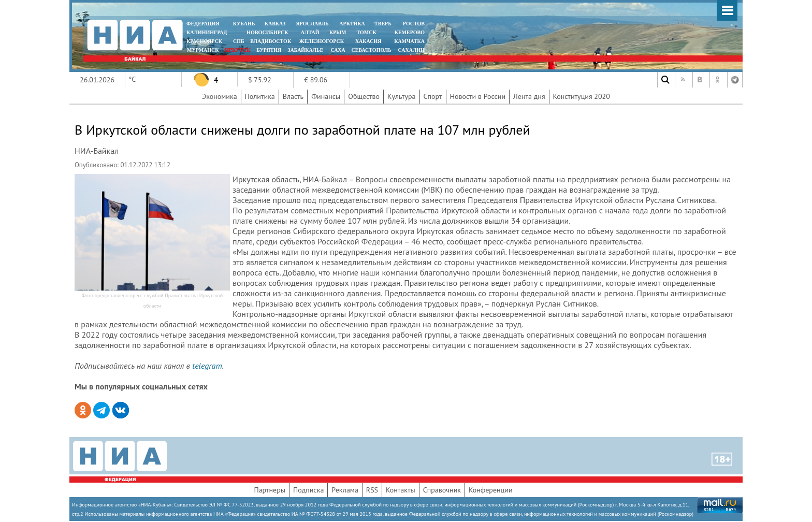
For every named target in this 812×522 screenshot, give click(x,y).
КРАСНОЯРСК (204, 41)
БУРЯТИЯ (269, 50)
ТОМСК (368, 32)
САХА (338, 50)
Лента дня (529, 96)
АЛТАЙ (310, 32)
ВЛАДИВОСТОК (271, 41)
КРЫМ (338, 32)
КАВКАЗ (275, 24)
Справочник (442, 490)
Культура (402, 96)
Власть (293, 96)
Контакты (401, 490)
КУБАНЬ (244, 24)
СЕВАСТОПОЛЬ (371, 50)
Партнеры (270, 490)
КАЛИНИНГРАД (207, 32)
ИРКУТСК (237, 50)
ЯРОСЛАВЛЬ (312, 24)
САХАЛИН (411, 50)
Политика (260, 96)
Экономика (220, 96)
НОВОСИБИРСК (267, 32)
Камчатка (409, 41)
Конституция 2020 (582, 96)
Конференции (491, 490)
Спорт (433, 96)
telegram (207, 366)
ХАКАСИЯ (367, 41)
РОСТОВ (414, 24)
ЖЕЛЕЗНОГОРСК (322, 41)
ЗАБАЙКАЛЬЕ (306, 50)
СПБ (239, 41)
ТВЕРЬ (383, 24)
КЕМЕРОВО (410, 32)
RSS (372, 490)
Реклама (345, 490)
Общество (364, 96)
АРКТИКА (352, 24)
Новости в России (478, 96)
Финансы (326, 96)
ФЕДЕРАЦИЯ (203, 24)
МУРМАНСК (203, 50)
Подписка (308, 490)
